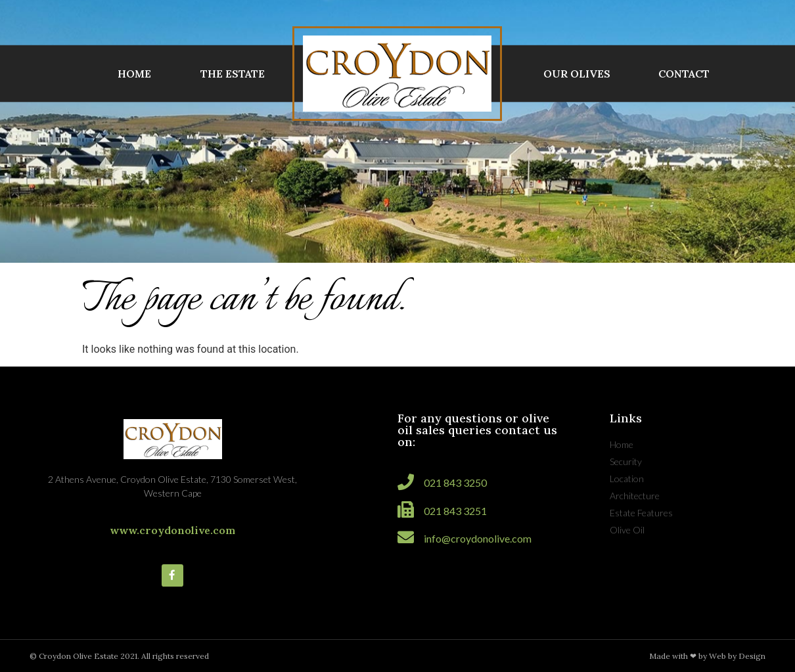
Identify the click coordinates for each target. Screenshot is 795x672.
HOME (134, 74)
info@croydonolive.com (478, 538)
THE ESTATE (233, 74)
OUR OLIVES (577, 74)
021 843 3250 (455, 482)
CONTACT (684, 74)
